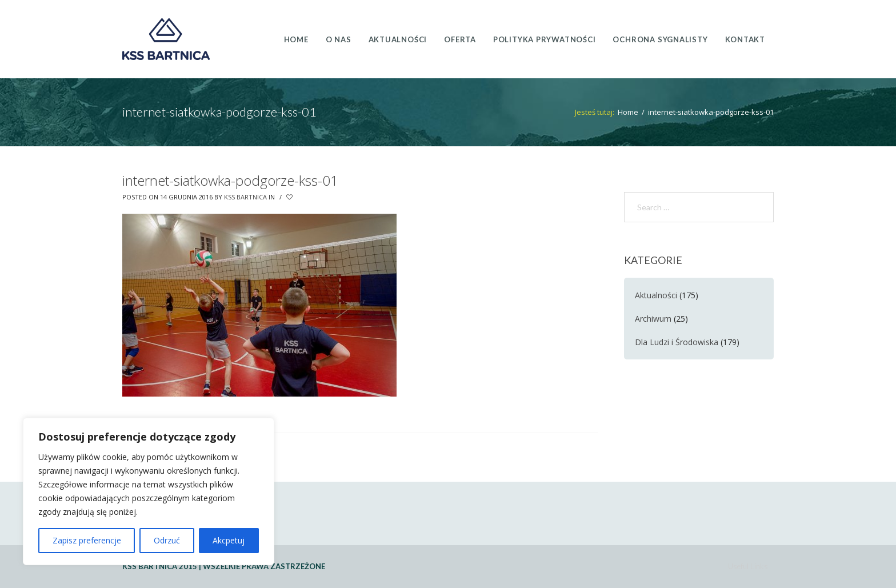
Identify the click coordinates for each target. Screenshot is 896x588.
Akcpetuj (229, 540)
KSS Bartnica (245, 197)
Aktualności (656, 295)
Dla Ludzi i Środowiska (677, 342)
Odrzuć (167, 540)
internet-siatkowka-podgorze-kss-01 (230, 180)
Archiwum (653, 319)
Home (628, 112)
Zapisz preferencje (87, 540)
